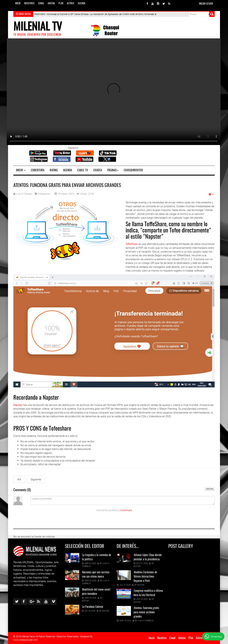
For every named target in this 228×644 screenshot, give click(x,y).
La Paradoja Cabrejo (93, 607)
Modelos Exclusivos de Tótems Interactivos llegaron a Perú (145, 577)
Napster (18, 405)
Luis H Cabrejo (146, 620)
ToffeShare (132, 244)
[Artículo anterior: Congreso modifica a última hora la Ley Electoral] (19, 479)
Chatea (98, 170)
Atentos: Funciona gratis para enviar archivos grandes (67, 186)
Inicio (18, 4)
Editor (85, 601)
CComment (126, 510)
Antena (51, 4)
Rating (54, 170)
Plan (61, 4)
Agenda (82, 4)
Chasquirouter (133, 170)
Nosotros (29, 4)
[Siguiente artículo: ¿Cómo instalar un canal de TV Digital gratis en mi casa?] (36, 479)
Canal (41, 4)
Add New (210, 489)
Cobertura (38, 170)
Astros (71, 4)
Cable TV (83, 170)
